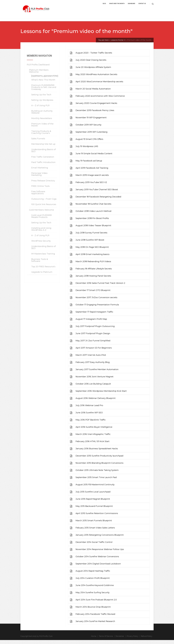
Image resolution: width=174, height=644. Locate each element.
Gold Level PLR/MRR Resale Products (42, 220)
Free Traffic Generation (43, 161)
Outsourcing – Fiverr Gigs (44, 203)
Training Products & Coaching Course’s (41, 136)
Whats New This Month (117, 6)
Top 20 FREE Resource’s (43, 270)
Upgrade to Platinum (42, 276)
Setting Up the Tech (41, 99)
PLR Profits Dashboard (38, 69)
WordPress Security (41, 245)
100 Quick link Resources (44, 208)
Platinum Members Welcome (39, 75)
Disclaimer (120, 640)
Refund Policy (147, 640)
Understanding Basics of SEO (43, 154)
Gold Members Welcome (42, 214)
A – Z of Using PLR (40, 109)
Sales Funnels (38, 142)
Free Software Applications (38, 196)
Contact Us (142, 6)
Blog (104, 6)
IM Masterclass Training (43, 258)
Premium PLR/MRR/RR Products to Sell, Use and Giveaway (44, 91)
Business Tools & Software (40, 264)
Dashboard (131, 6)
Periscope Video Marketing (39, 178)
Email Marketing (40, 172)
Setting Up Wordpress (42, 104)
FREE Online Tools (40, 190)
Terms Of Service (106, 640)
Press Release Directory (43, 185)
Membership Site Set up (43, 148)
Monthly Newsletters (42, 122)
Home (94, 640)
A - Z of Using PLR (40, 239)
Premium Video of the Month (42, 129)
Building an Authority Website (42, 116)
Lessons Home (118, 44)
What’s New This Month (43, 84)
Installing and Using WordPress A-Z (41, 233)
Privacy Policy (132, 640)
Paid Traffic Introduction (43, 166)
